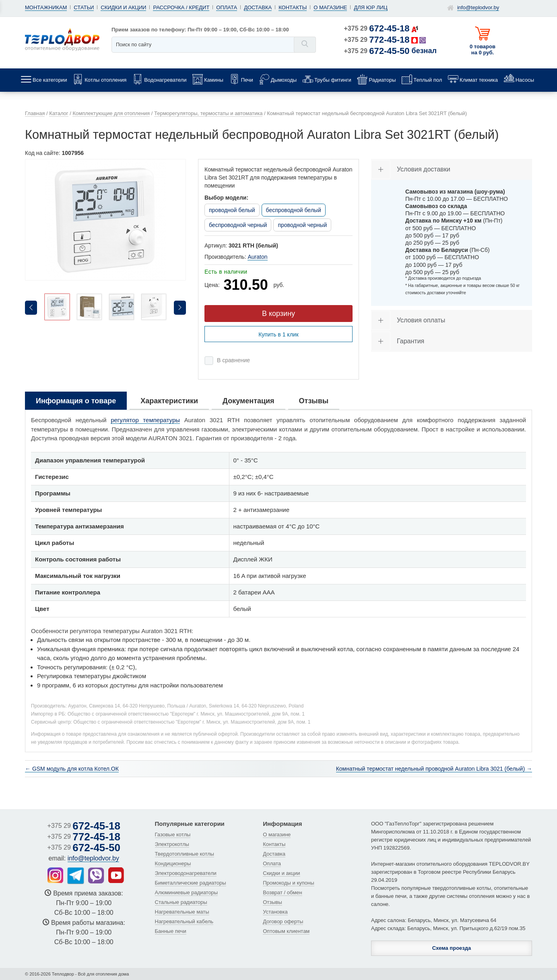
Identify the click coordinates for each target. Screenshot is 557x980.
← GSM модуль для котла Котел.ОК (72, 769)
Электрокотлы (172, 844)
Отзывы (272, 902)
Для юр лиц (370, 7)
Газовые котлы (173, 835)
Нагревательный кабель (184, 921)
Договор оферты (283, 921)
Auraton (257, 257)
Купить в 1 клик (278, 334)
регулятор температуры (145, 420)
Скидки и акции (123, 7)
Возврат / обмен (282, 892)
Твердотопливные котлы (185, 854)
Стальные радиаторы (181, 902)
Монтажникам (46, 7)
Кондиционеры (173, 863)
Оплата (227, 7)
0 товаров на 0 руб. (483, 50)
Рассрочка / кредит (181, 7)
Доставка (258, 7)
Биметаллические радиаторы (191, 883)
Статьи (84, 7)
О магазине (330, 7)
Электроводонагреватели (186, 873)
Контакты (293, 7)
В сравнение (233, 360)
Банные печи (171, 931)
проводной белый (232, 210)
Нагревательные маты (182, 912)
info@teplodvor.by (478, 7)
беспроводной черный (238, 225)
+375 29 (377, 28)
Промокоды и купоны (288, 883)
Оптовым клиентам (286, 931)
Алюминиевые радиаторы (187, 892)
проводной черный (302, 225)
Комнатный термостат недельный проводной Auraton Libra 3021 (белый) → (434, 769)
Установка (275, 912)
